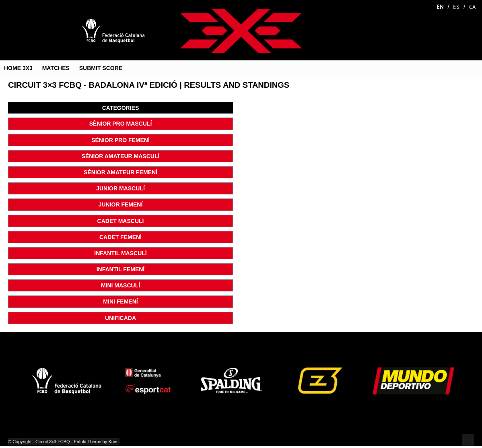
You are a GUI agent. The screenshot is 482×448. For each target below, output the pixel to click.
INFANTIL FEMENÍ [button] (121, 269)
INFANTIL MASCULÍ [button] (120, 253)
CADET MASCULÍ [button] (121, 221)
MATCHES (56, 68)
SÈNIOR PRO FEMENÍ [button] (120, 140)
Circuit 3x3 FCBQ (53, 442)
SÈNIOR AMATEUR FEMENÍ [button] (120, 172)
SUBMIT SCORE (101, 68)
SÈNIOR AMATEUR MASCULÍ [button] (121, 156)
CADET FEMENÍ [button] (120, 237)
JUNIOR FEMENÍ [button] (121, 204)
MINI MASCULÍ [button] (120, 285)
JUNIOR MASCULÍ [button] (120, 188)
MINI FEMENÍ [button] (120, 301)
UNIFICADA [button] (120, 318)
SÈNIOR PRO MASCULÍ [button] (121, 124)
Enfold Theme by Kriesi (97, 442)
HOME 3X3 (18, 68)
